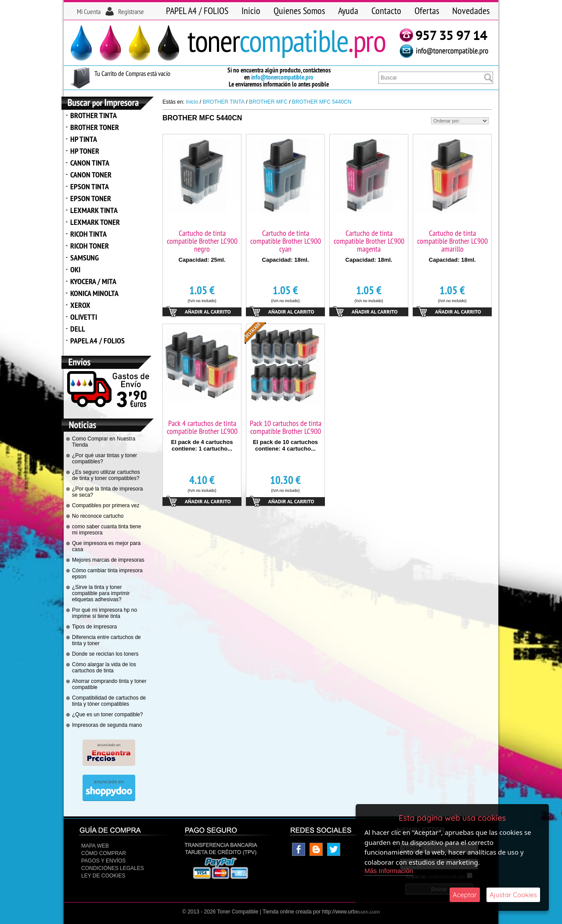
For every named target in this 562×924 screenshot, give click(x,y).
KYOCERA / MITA (93, 281)
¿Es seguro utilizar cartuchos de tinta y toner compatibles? (106, 475)
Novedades (471, 11)
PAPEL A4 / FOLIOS (197, 11)
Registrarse (131, 11)
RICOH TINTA (88, 234)
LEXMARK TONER (95, 222)
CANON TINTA (90, 163)
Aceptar (465, 895)
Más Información (389, 871)
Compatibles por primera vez (106, 505)
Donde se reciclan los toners (105, 654)
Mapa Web (95, 846)
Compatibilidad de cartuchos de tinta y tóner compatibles (109, 701)
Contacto (386, 11)
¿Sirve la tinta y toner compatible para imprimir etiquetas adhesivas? (101, 593)
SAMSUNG (85, 258)
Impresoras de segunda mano (107, 725)
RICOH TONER (90, 246)
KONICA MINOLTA (94, 293)
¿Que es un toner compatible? (107, 715)
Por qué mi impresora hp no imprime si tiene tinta (104, 613)
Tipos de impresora (94, 627)
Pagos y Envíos (103, 861)
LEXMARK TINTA (94, 210)
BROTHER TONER (95, 127)
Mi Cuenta (89, 11)
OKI (75, 269)
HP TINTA (84, 139)
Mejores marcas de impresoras (108, 560)
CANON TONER (91, 175)
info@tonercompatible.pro (282, 77)
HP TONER (85, 151)
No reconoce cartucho (98, 516)
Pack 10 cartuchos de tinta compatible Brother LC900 (286, 427)
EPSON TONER (91, 198)
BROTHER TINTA (94, 115)
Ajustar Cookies (513, 895)
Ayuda (348, 11)
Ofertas (427, 11)
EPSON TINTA (90, 186)
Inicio (251, 11)
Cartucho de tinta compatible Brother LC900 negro (202, 241)
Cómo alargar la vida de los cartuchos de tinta (104, 668)
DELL (78, 329)
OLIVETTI (84, 317)
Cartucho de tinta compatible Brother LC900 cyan (286, 241)
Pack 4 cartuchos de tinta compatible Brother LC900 (202, 427)
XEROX (80, 305)
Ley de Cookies (103, 876)
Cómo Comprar (104, 853)
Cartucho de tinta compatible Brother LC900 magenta (369, 241)
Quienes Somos (299, 11)
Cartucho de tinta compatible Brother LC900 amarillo (452, 241)
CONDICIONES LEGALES (113, 868)
